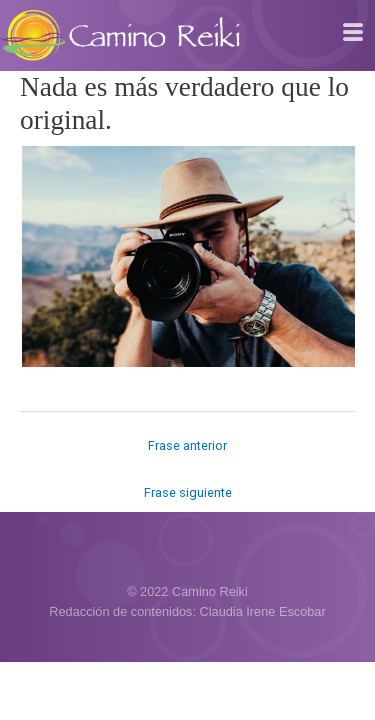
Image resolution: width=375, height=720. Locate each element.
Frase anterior (187, 445)
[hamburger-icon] (352, 33)
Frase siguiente (188, 492)
